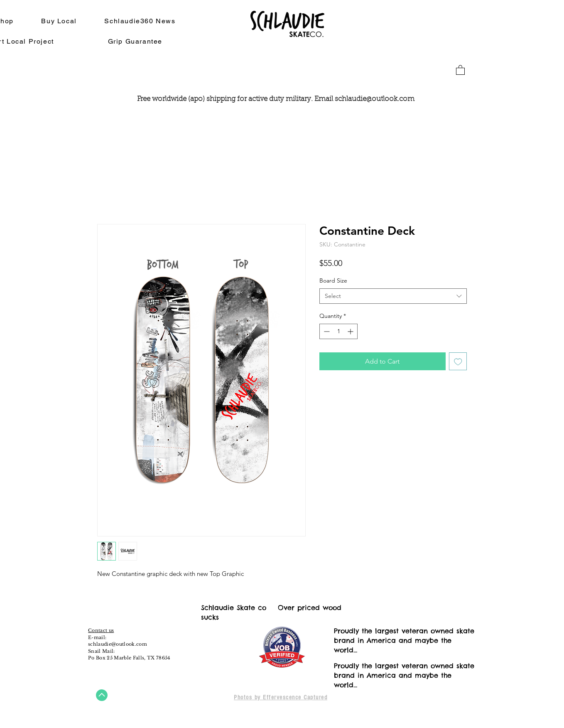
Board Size (333, 280)
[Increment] (351, 331)
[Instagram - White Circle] (111, 620)
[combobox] (393, 296)
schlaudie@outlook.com (375, 99)
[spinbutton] (338, 331)
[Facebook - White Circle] (96, 620)
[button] (460, 70)
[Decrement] (326, 331)
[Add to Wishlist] (458, 362)
